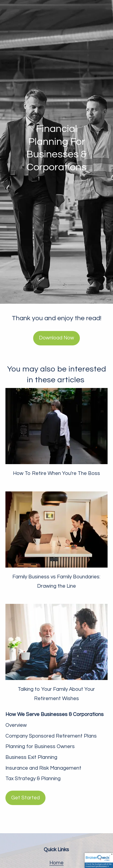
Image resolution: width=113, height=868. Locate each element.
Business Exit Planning (31, 757)
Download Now (56, 338)
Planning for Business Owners (40, 747)
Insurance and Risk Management (43, 768)
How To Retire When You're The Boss (56, 473)
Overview (16, 725)
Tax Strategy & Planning (33, 779)
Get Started (25, 798)
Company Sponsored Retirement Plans (51, 736)
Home (56, 863)
